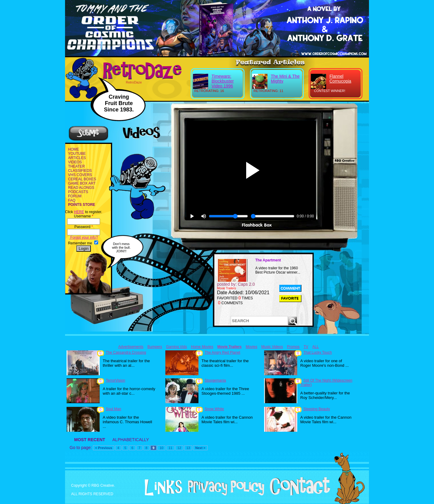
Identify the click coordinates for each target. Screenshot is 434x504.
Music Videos (272, 347)
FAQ (72, 200)
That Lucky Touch (318, 352)
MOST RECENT (90, 440)
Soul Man (114, 409)
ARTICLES (77, 158)
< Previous (104, 448)
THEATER (76, 166)
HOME (74, 149)
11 (170, 448)
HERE (79, 212)
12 (179, 448)
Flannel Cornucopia (340, 79)
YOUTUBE (77, 154)
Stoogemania (215, 380)
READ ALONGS (81, 188)
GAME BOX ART (82, 183)
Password (84, 227)
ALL (316, 347)
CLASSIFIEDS (80, 171)
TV (306, 347)
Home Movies (202, 347)
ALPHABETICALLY (131, 440)
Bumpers (155, 347)
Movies (251, 347)
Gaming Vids (176, 347)
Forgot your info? (84, 237)
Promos (293, 347)
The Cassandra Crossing (126, 352)
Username (83, 216)
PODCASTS (78, 192)
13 (188, 448)
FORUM (75, 196)
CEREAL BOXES (82, 179)
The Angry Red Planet (222, 352)
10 (161, 448)
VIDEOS (75, 162)
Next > (200, 448)
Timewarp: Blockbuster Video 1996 (223, 81)
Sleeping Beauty (317, 409)
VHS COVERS (80, 175)
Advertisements (131, 347)
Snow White (214, 409)
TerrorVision (115, 380)
